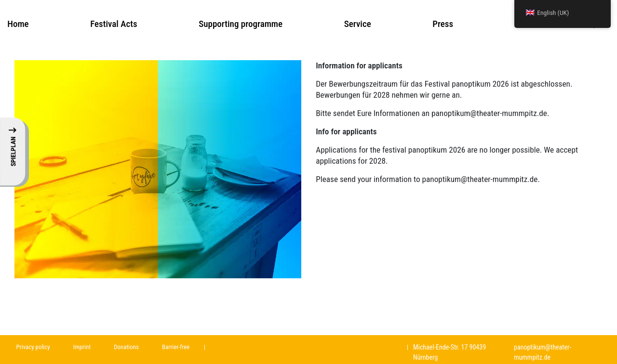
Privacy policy (33, 347)
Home (18, 24)
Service (358, 24)
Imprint (82, 347)
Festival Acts (114, 24)
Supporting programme (241, 24)
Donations (126, 347)
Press (443, 24)
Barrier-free (176, 347)
